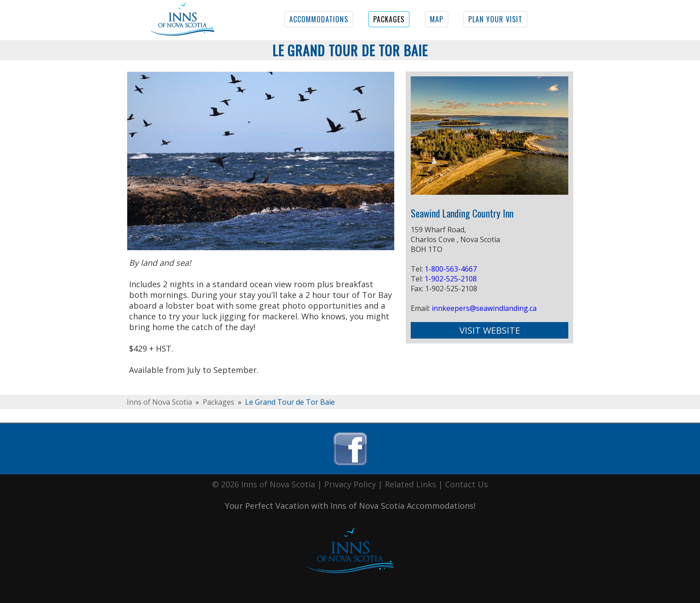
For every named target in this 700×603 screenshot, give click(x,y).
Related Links (410, 484)
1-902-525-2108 (451, 279)
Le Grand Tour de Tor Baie (290, 402)
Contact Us (467, 484)
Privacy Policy (350, 484)
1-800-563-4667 (451, 269)
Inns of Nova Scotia (159, 402)
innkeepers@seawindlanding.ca (484, 308)
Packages (219, 402)
